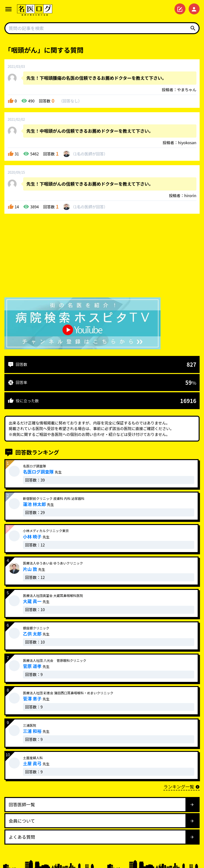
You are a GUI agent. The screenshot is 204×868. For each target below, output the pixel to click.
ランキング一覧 (182, 787)
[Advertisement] (102, 257)
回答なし (70, 101)
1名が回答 (89, 154)
